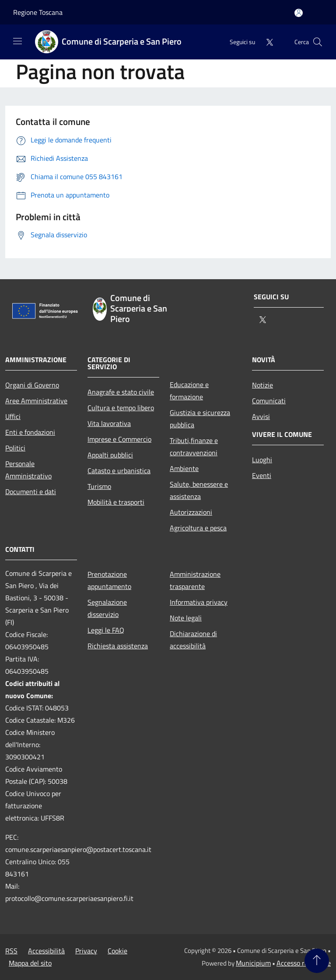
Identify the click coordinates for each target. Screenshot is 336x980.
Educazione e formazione (189, 391)
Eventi (262, 475)
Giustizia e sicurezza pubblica (200, 419)
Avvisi (261, 416)
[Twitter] (266, 42)
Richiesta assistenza (118, 646)
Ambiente (184, 468)
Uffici (13, 416)
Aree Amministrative (36, 401)
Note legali (186, 618)
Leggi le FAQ (106, 630)
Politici (15, 448)
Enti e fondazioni (30, 432)
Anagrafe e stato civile (121, 392)
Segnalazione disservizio (107, 608)
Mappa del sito (30, 963)
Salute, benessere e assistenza (199, 490)
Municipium (253, 963)
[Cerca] (318, 42)
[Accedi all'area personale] (299, 13)
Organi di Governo (32, 385)
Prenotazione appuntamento (109, 580)
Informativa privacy (199, 602)
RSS (11, 951)
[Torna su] (317, 961)
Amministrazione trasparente (195, 580)
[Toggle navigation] (17, 41)
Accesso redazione (304, 963)
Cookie (117, 951)
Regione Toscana (38, 12)
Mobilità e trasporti (116, 502)
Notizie (262, 385)
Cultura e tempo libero (121, 408)
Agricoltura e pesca (198, 528)
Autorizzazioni (191, 512)
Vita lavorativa (109, 423)
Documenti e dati (31, 492)
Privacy (86, 951)
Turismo (99, 486)
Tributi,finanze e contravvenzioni (194, 447)
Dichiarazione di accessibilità (193, 640)
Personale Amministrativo (28, 470)
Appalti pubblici (110, 455)
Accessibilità (46, 951)
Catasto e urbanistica (119, 471)
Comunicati (269, 401)
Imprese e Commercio (119, 439)
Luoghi (262, 460)
